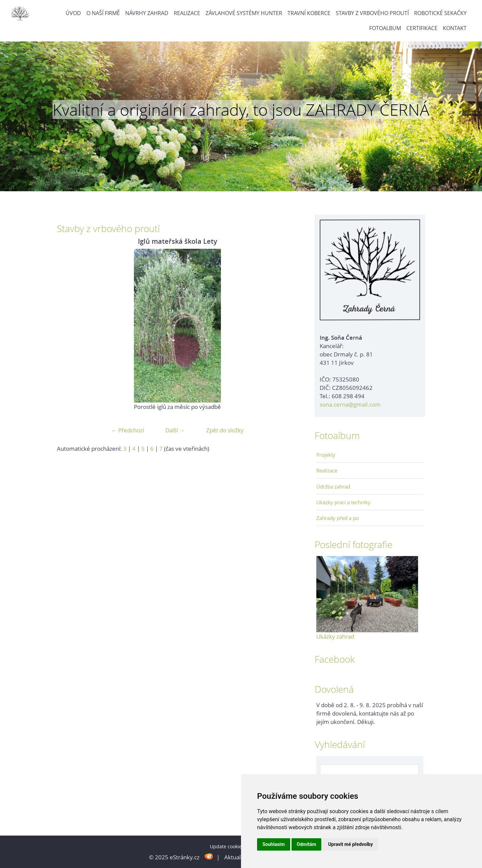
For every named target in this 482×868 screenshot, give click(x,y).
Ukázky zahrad (335, 636)
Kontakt (455, 28)
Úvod (73, 13)
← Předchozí (128, 430)
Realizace (187, 13)
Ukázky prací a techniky (343, 502)
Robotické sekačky (440, 13)
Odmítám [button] (307, 844)
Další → (175, 430)
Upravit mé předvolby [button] (350, 844)
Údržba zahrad (333, 486)
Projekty (326, 455)
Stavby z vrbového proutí (372, 13)
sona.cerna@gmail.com (350, 404)
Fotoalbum (385, 28)
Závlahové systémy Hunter (244, 13)
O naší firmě (103, 13)
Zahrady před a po (338, 518)
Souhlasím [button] (274, 844)
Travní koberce (309, 13)
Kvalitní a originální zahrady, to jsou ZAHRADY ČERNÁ (241, 110)
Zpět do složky (225, 430)
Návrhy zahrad (147, 13)
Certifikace (422, 28)
